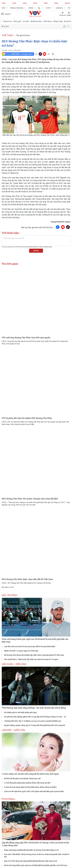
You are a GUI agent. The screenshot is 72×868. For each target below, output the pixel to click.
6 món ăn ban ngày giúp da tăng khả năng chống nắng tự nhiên (30, 787)
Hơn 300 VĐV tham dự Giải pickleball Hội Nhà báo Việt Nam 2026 (31, 861)
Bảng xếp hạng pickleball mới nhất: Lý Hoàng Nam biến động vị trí (31, 850)
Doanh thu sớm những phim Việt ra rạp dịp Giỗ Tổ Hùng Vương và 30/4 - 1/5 (35, 717)
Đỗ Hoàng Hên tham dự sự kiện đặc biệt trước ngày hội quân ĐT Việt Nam (34, 655)
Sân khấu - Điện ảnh (14, 664)
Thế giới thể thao (23, 35)
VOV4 (35, 3)
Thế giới (17, 21)
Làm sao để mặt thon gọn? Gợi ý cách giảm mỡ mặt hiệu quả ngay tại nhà (34, 791)
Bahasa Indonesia (18, 8)
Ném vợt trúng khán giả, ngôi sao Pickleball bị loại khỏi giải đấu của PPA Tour (36, 865)
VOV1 (4, 3)
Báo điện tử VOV (8, 587)
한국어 (50, 8)
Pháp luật (58, 21)
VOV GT (67, 3)
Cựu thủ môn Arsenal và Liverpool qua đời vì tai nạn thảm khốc (30, 646)
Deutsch (4, 8)
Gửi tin (36, 251)
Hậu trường (10, 595)
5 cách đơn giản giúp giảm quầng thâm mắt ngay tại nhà (27, 783)
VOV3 (25, 3)
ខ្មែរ (41, 8)
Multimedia (36, 21)
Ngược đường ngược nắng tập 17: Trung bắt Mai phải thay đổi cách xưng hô (35, 725)
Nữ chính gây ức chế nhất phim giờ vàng (20, 712)
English (8, 14)
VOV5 (46, 3)
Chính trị (7, 21)
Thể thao (48, 21)
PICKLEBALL (9, 799)
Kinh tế (67, 21)
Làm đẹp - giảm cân (13, 730)
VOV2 (14, 3)
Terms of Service (44, 247)
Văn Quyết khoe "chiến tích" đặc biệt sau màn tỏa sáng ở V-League (31, 659)
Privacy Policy (33, 247)
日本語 (32, 8)
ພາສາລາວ (61, 8)
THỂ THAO (7, 35)
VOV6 (56, 3)
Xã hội (26, 21)
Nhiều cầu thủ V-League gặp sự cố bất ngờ (21, 651)
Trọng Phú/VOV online (61, 222)
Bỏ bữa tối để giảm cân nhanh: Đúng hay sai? (22, 779)
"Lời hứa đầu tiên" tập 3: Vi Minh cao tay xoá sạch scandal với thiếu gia (33, 721)
